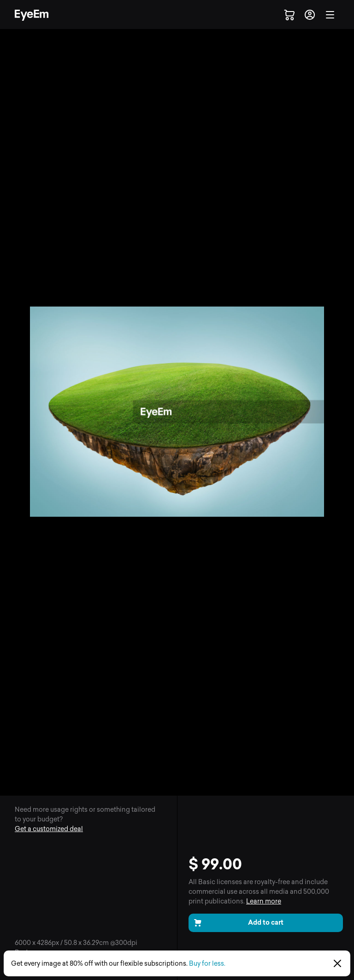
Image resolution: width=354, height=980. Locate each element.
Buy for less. (207, 964)
